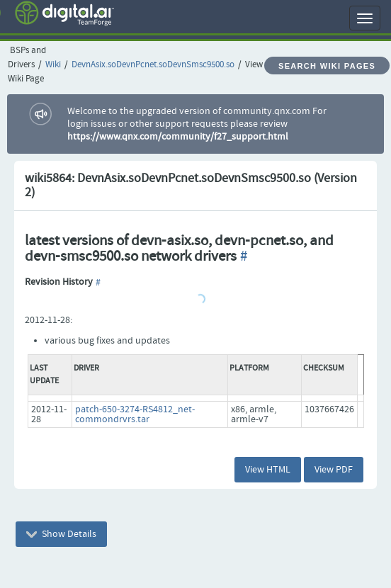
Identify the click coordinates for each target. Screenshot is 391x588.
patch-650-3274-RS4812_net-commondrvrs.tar (135, 414)
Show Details (61, 534)
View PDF (334, 470)
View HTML (268, 470)
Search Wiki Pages (327, 66)
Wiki (53, 65)
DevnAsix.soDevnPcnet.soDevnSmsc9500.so (153, 65)
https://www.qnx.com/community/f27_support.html (178, 137)
